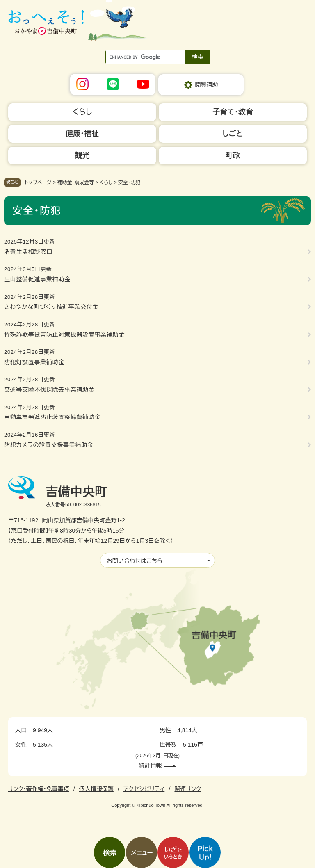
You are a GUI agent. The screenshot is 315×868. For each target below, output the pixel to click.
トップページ (38, 182)
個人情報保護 (96, 789)
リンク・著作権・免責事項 (39, 789)
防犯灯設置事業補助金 (34, 362)
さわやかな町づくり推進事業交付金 (51, 307)
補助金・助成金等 (75, 182)
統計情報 (151, 765)
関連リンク (188, 789)
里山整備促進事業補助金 (37, 279)
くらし (106, 182)
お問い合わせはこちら (135, 561)
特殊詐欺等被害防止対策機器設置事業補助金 (64, 335)
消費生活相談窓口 (28, 252)
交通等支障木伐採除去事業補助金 (49, 390)
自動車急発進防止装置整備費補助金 (52, 417)
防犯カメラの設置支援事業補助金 (49, 445)
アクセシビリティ (144, 789)
